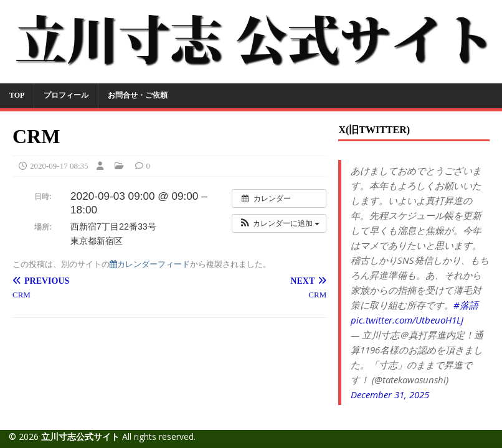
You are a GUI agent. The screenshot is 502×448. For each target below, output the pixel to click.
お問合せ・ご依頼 (138, 95)
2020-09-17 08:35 (59, 166)
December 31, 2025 (390, 394)
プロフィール (66, 95)
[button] (279, 223)
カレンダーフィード (150, 264)
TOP (17, 95)
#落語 (466, 305)
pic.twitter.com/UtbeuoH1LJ (407, 320)
